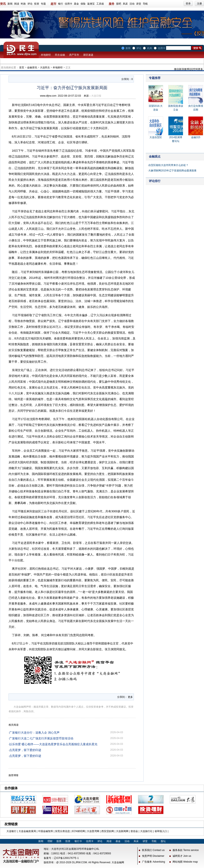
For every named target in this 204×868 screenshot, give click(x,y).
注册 (199, 4)
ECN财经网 (78, 831)
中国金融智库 (46, 831)
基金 (76, 4)
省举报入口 (161, 831)
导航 (145, 4)
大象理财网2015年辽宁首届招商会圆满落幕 (172, 171)
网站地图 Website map (185, 862)
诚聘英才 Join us (182, 856)
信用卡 (68, 4)
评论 (30, 4)
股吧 (119, 4)
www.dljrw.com (48, 96)
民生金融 (60, 55)
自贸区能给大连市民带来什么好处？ (168, 165)
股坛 (163, 841)
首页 (22, 68)
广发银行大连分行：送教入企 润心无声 (34, 733)
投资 (37, 4)
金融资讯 (32, 68)
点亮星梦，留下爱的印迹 (25, 750)
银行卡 (78, 841)
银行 (61, 4)
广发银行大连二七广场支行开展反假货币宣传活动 (41, 738)
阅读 (17, 4)
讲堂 (139, 4)
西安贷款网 (108, 831)
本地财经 (46, 55)
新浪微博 (184, 69)
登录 (188, 4)
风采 (125, 4)
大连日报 (96, 96)
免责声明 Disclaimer (153, 856)
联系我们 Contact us (153, 850)
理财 (50, 841)
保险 (83, 4)
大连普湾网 (93, 831)
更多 (200, 69)
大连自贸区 (156, 137)
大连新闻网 (122, 831)
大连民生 (45, 68)
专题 (43, 4)
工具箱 (100, 4)
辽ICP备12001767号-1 (66, 858)
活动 (132, 4)
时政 (23, 4)
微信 (177, 69)
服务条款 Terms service (186, 850)
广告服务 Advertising (154, 862)
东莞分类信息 (62, 831)
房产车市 (74, 55)
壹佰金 (134, 831)
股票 (59, 841)
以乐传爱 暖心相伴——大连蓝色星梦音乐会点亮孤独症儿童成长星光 (53, 744)
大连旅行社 (146, 831)
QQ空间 (193, 69)
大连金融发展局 (27, 831)
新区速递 (88, 55)
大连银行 (11, 831)
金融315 (196, 137)
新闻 (10, 4)
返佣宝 (91, 4)
